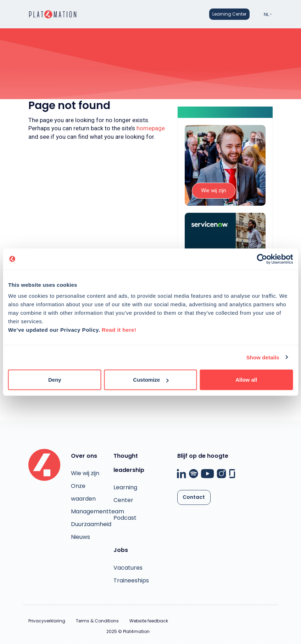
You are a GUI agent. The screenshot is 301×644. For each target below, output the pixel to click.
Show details (263, 357)
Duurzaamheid (91, 524)
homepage (151, 128)
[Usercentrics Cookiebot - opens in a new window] (262, 259)
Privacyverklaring (47, 621)
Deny (55, 380)
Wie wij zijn (214, 190)
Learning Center (229, 14)
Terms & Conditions (97, 621)
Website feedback (149, 621)
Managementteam (97, 511)
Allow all (246, 380)
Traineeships (131, 580)
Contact (194, 497)
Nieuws (80, 537)
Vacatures (128, 568)
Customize (151, 380)
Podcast (125, 518)
